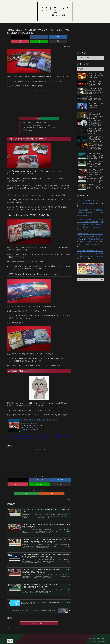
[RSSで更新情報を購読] (41, 490)
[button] (66, 37)
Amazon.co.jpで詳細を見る (29, 426)
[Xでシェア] (12, 37)
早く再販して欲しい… (28, 126)
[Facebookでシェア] (23, 37)
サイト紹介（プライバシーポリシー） (94, 639)
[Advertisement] (39, 98)
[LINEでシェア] (55, 37)
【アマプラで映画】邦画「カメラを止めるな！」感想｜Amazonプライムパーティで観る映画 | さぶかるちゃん (90, 242)
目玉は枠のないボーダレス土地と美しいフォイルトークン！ (40, 124)
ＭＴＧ (10, 442)
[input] (90, 279)
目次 (37, 114)
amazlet (29, 420)
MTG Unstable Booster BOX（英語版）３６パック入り (39, 416)
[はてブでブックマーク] (34, 37)
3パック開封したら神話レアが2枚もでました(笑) (37, 121)
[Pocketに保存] (45, 37)
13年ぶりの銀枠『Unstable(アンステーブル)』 (35, 119)
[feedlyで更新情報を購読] (37, 490)
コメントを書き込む (39, 623)
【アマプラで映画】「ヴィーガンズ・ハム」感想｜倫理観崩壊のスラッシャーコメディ (90, 236)
